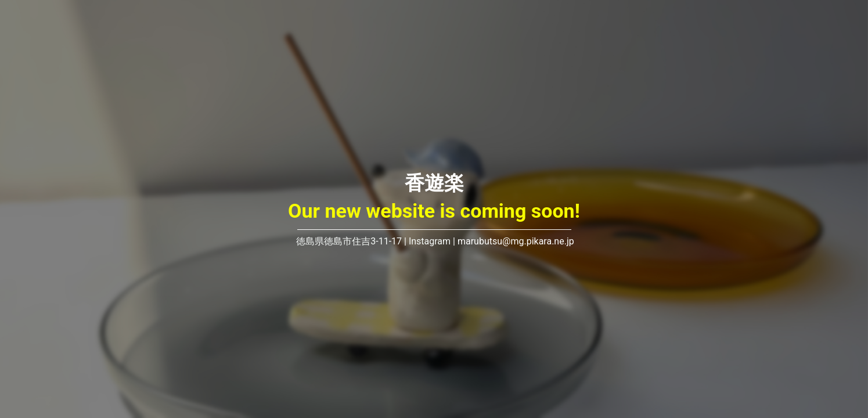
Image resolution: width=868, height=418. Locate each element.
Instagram (430, 241)
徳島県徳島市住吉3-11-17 (348, 241)
